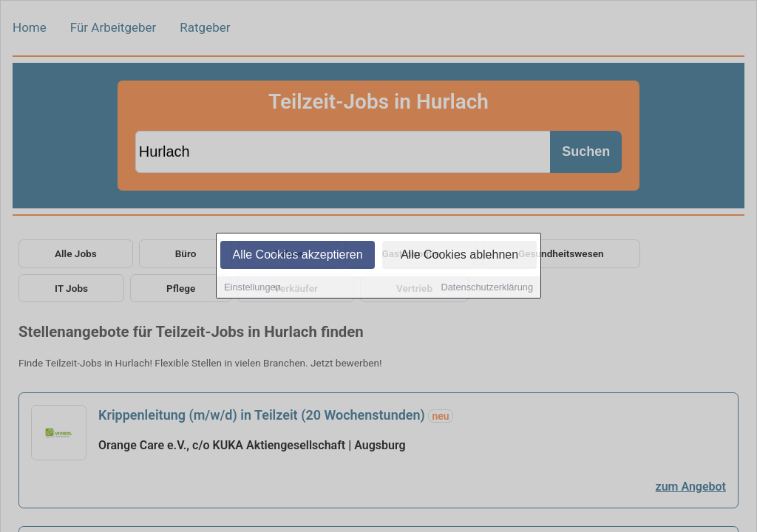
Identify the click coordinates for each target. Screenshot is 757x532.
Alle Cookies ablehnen (459, 256)
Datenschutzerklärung (487, 289)
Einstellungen (252, 289)
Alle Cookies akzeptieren (297, 256)
